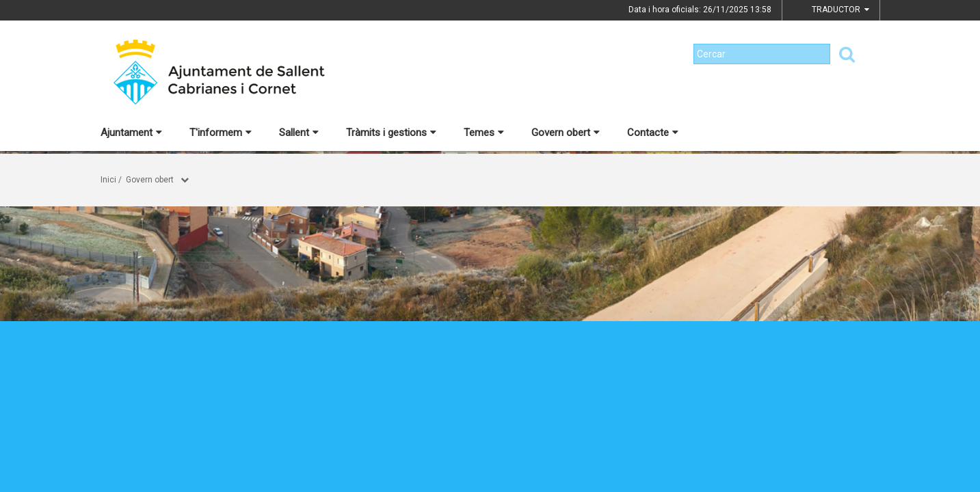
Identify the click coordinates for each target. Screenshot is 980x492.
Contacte (653, 133)
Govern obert (566, 133)
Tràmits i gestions (391, 133)
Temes (484, 133)
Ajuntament (131, 133)
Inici (108, 180)
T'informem (221, 133)
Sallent (299, 133)
